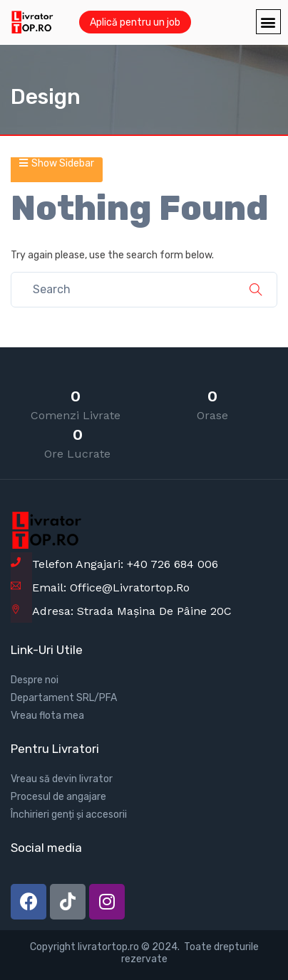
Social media (46, 848)
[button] (268, 22)
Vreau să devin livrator (62, 779)
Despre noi (35, 680)
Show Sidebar (57, 163)
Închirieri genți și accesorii (69, 815)
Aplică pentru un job (135, 22)
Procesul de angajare (58, 797)
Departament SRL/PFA (64, 698)
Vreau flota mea (47, 716)
